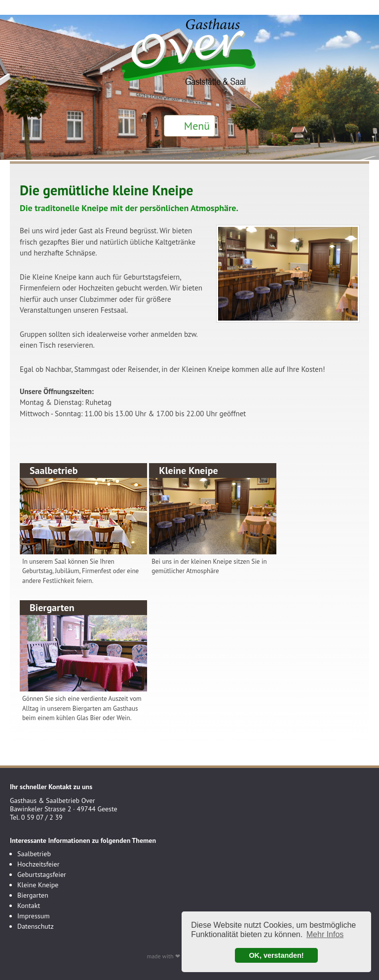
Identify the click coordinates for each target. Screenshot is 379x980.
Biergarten (33, 895)
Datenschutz (36, 926)
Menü (197, 126)
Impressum (34, 916)
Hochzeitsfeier (38, 864)
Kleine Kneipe (38, 885)
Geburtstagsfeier (42, 874)
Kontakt (29, 906)
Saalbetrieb (34, 854)
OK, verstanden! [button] (276, 955)
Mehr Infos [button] (325, 934)
